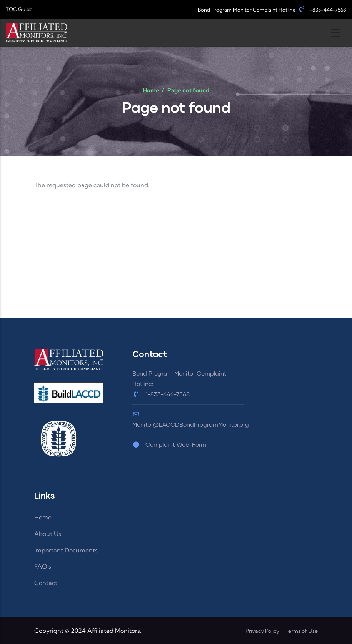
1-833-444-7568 (322, 10)
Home (151, 90)
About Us (48, 534)
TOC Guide (19, 9)
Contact (46, 583)
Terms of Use (302, 631)
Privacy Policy (262, 631)
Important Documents (66, 550)
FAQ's (43, 566)
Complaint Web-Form (169, 445)
